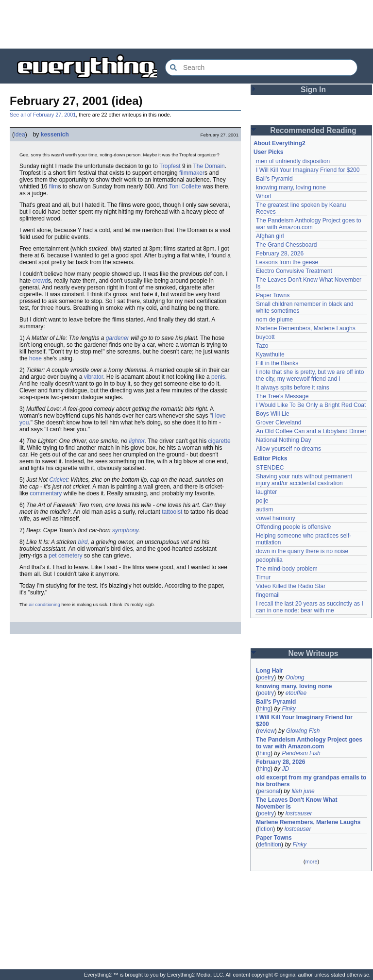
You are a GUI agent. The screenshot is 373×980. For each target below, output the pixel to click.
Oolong (295, 677)
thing (264, 709)
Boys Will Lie (273, 414)
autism (264, 509)
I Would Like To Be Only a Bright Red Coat (311, 405)
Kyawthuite (270, 355)
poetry (266, 677)
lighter (136, 441)
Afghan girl (270, 236)
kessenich (55, 135)
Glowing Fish (303, 731)
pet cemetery (65, 556)
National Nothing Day (283, 440)
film (54, 186)
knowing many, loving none (291, 187)
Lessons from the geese (287, 262)
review (266, 731)
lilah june (303, 791)
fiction (265, 829)
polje (262, 501)
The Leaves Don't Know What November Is (297, 803)
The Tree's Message (282, 396)
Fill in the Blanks (277, 363)
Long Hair (270, 671)
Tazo (262, 346)
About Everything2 (280, 143)
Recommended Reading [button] (313, 130)
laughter (266, 492)
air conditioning (44, 604)
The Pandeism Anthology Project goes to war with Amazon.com (309, 224)
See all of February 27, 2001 (43, 115)
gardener (118, 338)
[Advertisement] (186, 24)
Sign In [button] (313, 90)
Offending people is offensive (293, 527)
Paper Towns (273, 295)
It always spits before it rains (293, 388)
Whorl (263, 196)
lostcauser (299, 813)
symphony (125, 530)
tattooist (172, 512)
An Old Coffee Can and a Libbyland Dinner (311, 431)
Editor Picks (270, 458)
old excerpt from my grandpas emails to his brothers (311, 781)
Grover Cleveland (279, 422)
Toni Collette (185, 186)
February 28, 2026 (280, 253)
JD (285, 769)
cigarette (220, 441)
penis (218, 377)
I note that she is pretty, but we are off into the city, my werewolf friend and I (310, 375)
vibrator (93, 377)
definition (270, 845)
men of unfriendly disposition (293, 161)
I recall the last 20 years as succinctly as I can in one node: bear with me (310, 607)
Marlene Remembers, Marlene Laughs (306, 328)
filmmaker (192, 173)
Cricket (58, 480)
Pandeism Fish (301, 753)
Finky (289, 709)
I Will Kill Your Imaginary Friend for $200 (308, 170)
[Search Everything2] (261, 68)
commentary (46, 493)
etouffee (296, 693)
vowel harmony (276, 518)
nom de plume (274, 320)
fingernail (268, 595)
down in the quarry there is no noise (302, 551)
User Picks (268, 152)
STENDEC (270, 468)
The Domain (209, 166)
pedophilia (269, 560)
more (311, 862)
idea (20, 135)
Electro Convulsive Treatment (294, 271)
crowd (40, 281)
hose (35, 358)
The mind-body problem (287, 569)
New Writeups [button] (314, 653)
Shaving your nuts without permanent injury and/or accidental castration (304, 480)
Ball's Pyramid (274, 179)
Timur (263, 577)
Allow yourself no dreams (288, 449)
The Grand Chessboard (286, 245)
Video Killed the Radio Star (291, 586)
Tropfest (170, 166)
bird (83, 542)
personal (269, 791)
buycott (265, 337)
